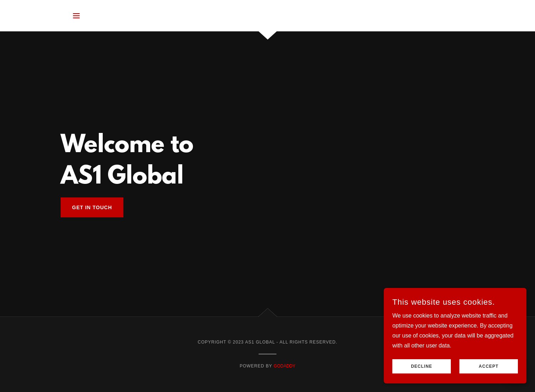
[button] (76, 16)
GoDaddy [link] (284, 366)
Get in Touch (92, 207)
